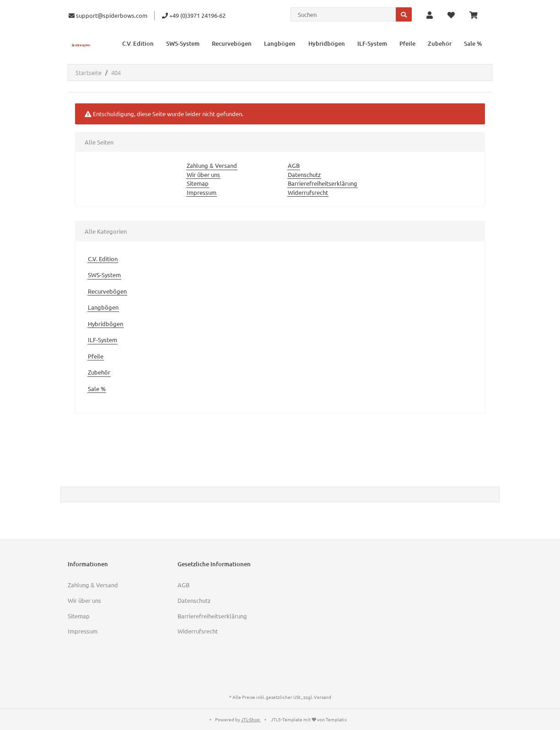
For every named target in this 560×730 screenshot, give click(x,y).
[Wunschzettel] (451, 16)
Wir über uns (203, 174)
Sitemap (198, 183)
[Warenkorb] (477, 16)
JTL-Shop (251, 719)
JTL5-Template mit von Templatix (309, 719)
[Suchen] (343, 14)
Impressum (202, 192)
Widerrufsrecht (308, 192)
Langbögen (103, 307)
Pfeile (96, 356)
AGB (294, 165)
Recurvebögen (107, 291)
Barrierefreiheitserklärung (323, 183)
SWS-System (104, 275)
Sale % (97, 389)
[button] (430, 16)
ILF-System (102, 340)
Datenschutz (304, 174)
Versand (323, 697)
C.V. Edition (103, 259)
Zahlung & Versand (212, 165)
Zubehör (99, 372)
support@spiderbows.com (108, 15)
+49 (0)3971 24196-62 (194, 15)
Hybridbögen (105, 324)
